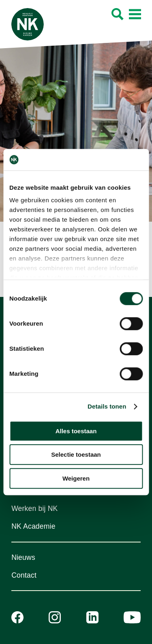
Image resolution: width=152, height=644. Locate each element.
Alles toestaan (76, 431)
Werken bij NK (34, 508)
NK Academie (33, 526)
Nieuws (23, 557)
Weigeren (76, 478)
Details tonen (107, 406)
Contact (24, 575)
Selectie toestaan (76, 454)
